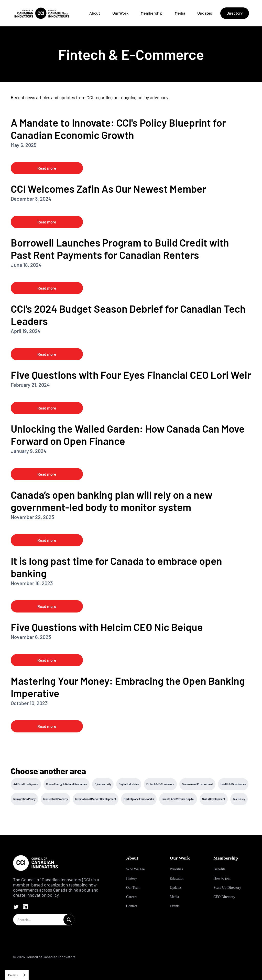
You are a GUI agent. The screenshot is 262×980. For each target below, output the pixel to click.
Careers (132, 897)
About (95, 13)
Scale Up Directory (227, 888)
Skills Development (214, 799)
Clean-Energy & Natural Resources (67, 784)
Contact (132, 906)
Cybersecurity (103, 784)
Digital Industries (129, 784)
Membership (152, 13)
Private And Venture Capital (178, 799)
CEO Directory (224, 897)
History (132, 878)
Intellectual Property (55, 799)
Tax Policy (239, 799)
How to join (222, 878)
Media (180, 13)
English (13, 975)
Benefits (219, 869)
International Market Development (96, 799)
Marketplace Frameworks (139, 799)
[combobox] (17, 975)
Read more (47, 168)
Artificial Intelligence (26, 784)
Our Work (120, 13)
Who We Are (135, 869)
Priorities (176, 869)
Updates (205, 13)
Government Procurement (197, 784)
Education (177, 878)
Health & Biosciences (233, 784)
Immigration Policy (24, 799)
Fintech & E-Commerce (160, 784)
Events (175, 906)
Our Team (133, 888)
